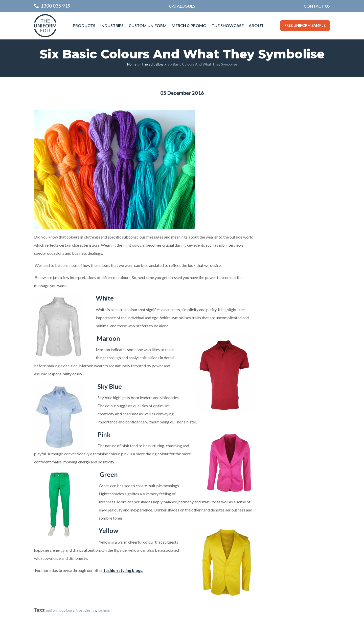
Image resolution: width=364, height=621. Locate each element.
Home (132, 64)
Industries (112, 25)
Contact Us (317, 6)
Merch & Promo (189, 25)
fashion (104, 610)
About (256, 25)
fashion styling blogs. (123, 570)
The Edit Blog (152, 64)
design (90, 610)
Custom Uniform (148, 25)
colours (68, 610)
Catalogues (182, 6)
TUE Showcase (228, 25)
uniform (53, 610)
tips (79, 610)
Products (84, 25)
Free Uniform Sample (305, 25)
